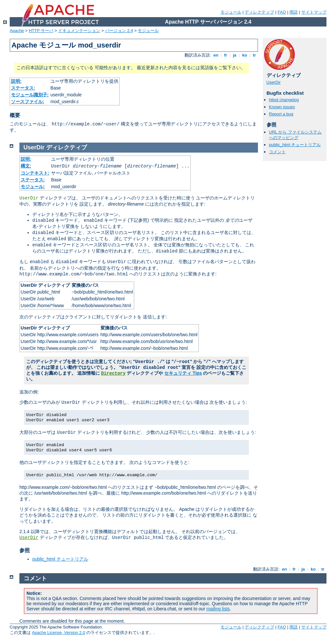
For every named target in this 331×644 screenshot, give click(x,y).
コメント (277, 152)
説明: (16, 81)
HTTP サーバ (41, 31)
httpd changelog (284, 100)
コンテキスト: (35, 173)
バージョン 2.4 (119, 31)
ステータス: (23, 88)
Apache (17, 31)
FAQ (282, 12)
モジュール (231, 12)
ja (235, 55)
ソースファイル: (28, 102)
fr (226, 55)
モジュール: (33, 187)
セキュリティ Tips (183, 373)
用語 (294, 12)
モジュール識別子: (30, 95)
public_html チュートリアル (295, 145)
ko (245, 55)
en (216, 55)
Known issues (282, 107)
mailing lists (218, 609)
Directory (113, 373)
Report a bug (281, 114)
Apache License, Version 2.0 (59, 633)
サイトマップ (314, 12)
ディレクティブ (259, 12)
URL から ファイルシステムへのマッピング (295, 135)
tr (255, 55)
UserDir (273, 82)
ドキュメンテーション (79, 31)
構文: (26, 166)
